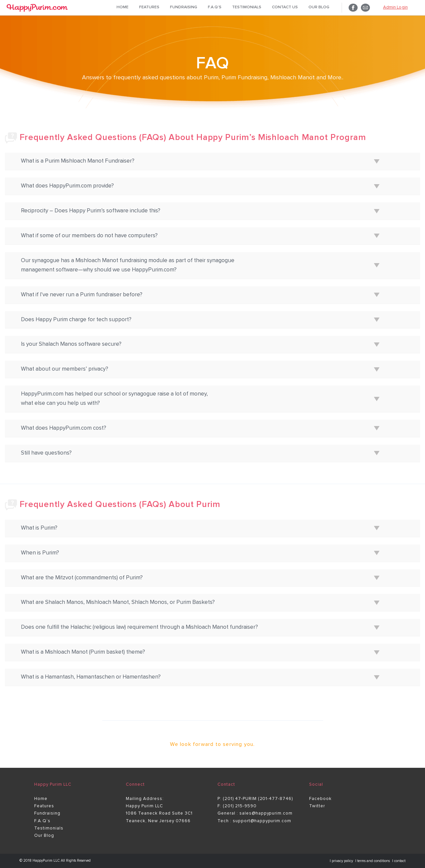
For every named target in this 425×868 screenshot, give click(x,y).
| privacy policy (342, 861)
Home (123, 7)
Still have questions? (46, 453)
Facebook (320, 799)
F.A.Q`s (42, 821)
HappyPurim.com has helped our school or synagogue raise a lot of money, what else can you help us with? (114, 399)
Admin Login (395, 7)
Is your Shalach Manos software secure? (71, 344)
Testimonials (247, 7)
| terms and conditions (373, 861)
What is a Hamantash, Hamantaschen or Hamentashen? (91, 677)
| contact (399, 861)
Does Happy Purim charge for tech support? (76, 320)
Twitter (317, 806)
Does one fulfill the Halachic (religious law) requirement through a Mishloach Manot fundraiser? (139, 627)
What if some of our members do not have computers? (89, 236)
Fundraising (184, 7)
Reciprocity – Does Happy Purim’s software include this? (91, 211)
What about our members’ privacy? (65, 369)
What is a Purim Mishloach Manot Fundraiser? (78, 161)
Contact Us (285, 7)
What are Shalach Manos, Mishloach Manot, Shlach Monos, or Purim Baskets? (118, 602)
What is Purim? (39, 528)
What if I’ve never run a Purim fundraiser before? (82, 295)
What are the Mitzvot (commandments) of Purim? (82, 578)
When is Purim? (40, 553)
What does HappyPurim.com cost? (64, 428)
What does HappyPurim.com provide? (67, 186)
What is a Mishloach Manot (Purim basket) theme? (83, 652)
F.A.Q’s (215, 7)
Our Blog (319, 7)
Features (149, 7)
